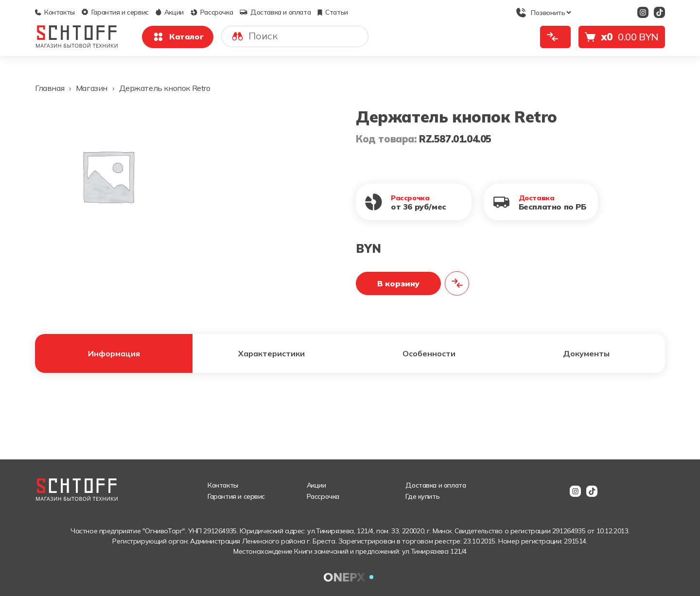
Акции (170, 12)
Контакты (55, 12)
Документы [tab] (586, 353)
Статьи (333, 12)
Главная (50, 88)
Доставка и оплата (275, 12)
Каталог (178, 37)
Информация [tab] (114, 353)
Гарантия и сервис (115, 12)
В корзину (398, 283)
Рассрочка (212, 12)
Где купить (422, 496)
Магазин (92, 88)
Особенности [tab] (429, 353)
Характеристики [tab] (271, 353)
